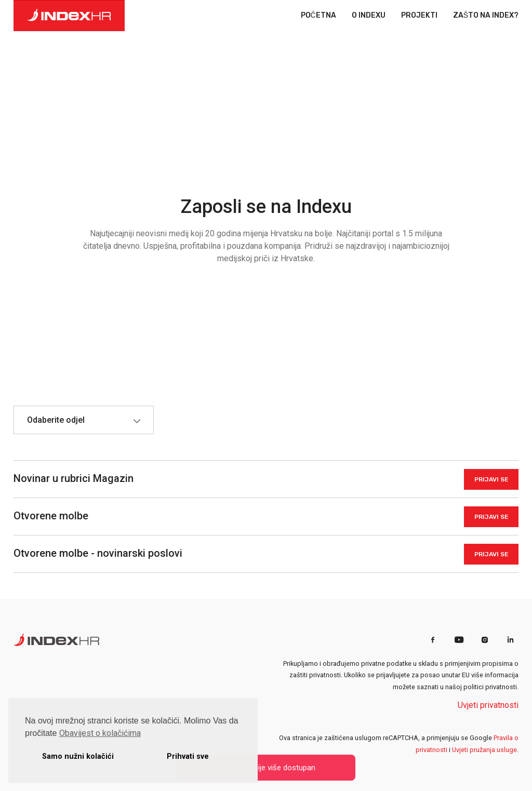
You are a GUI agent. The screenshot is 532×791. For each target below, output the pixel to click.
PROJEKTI (419, 16)
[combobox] (84, 420)
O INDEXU (369, 16)
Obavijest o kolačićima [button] (100, 733)
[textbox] (61, 420)
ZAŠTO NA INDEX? (486, 16)
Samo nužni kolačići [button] (78, 756)
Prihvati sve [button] (188, 756)
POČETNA (318, 16)
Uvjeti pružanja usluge (484, 750)
